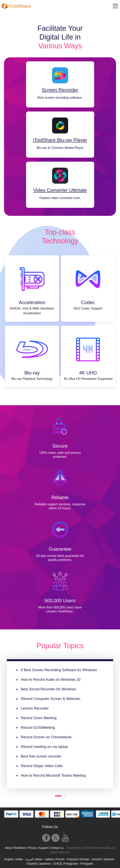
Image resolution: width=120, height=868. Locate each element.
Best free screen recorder (41, 756)
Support (44, 848)
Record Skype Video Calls (42, 766)
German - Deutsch (91, 859)
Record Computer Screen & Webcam (51, 699)
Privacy (32, 848)
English (9, 859)
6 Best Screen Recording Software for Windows (59, 670)
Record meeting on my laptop (44, 747)
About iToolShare (16, 848)
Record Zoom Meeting (39, 718)
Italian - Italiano (45, 859)
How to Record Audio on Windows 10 (51, 680)
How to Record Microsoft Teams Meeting (53, 775)
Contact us (57, 848)
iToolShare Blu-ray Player (60, 140)
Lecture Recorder (35, 708)
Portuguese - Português (78, 864)
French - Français (67, 859)
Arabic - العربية (24, 859)
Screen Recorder (60, 90)
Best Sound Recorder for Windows (48, 689)
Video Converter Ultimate (60, 190)
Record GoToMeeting (38, 728)
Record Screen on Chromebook (46, 737)
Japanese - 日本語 (50, 864)
